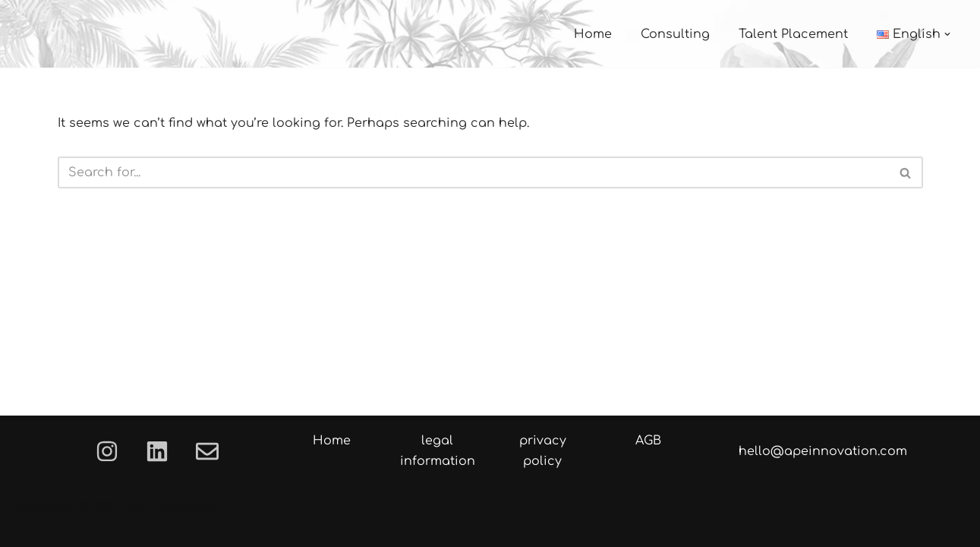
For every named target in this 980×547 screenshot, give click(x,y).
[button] (947, 34)
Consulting (675, 34)
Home (593, 34)
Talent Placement (793, 34)
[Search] (473, 172)
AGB (648, 441)
